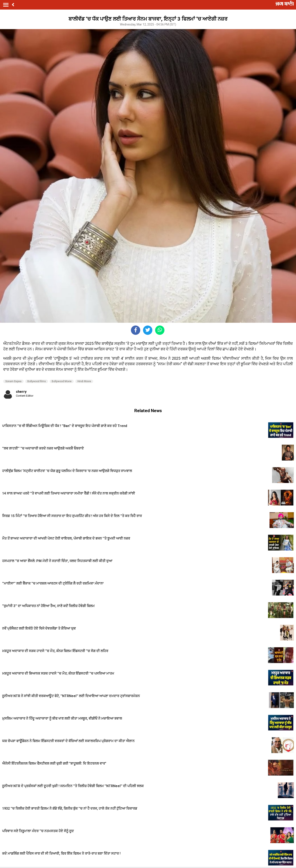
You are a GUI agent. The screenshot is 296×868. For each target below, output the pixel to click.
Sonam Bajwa (13, 381)
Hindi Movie (84, 381)
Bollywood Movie (62, 381)
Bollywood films (37, 381)
